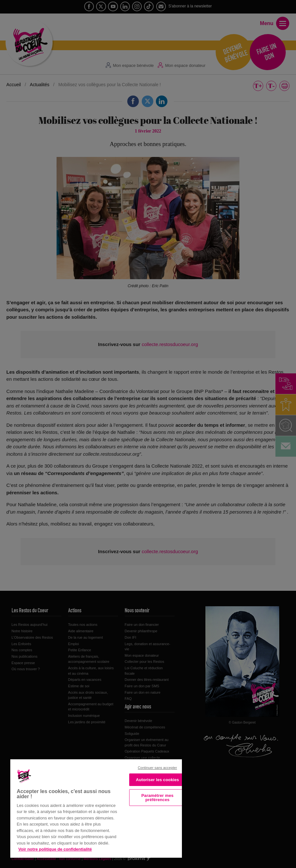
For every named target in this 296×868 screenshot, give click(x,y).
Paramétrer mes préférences (157, 798)
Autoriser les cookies (157, 780)
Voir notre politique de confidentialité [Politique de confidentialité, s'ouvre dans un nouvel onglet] (55, 849)
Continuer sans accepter (157, 768)
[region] (96, 808)
